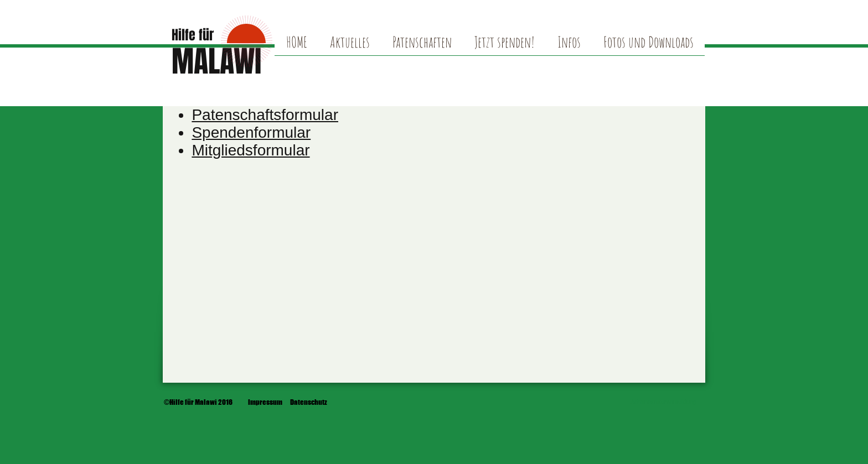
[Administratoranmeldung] (663, 402)
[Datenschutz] (308, 402)
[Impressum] (265, 402)
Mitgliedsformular (250, 150)
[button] (648, 46)
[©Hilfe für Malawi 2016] (198, 402)
